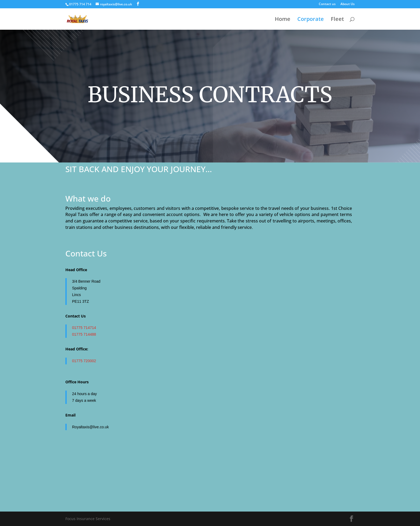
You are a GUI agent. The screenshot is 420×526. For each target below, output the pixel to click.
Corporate (311, 20)
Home (283, 20)
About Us (348, 4)
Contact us (327, 4)
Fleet (337, 20)
